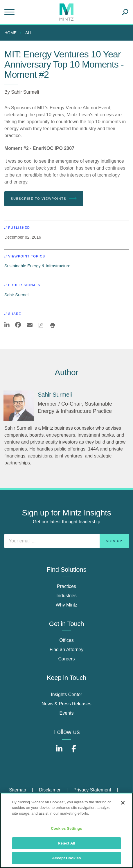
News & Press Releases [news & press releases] (66, 704)
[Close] (123, 803)
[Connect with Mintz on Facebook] (74, 752)
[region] (66, 830)
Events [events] (67, 713)
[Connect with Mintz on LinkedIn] (59, 752)
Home (10, 33)
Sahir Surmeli (25, 92)
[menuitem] (12, 33)
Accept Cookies (66, 858)
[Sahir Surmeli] (19, 406)
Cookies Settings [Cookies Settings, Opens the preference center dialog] (66, 828)
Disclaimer (50, 790)
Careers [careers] (67, 659)
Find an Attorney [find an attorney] (67, 650)
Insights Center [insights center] (66, 694)
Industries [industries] (66, 596)
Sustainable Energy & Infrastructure (37, 266)
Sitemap (18, 790)
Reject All (66, 843)
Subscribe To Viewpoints (44, 199)
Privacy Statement (92, 790)
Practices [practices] (66, 586)
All (29, 33)
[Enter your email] (66, 541)
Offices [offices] (66, 640)
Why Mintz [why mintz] (67, 605)
